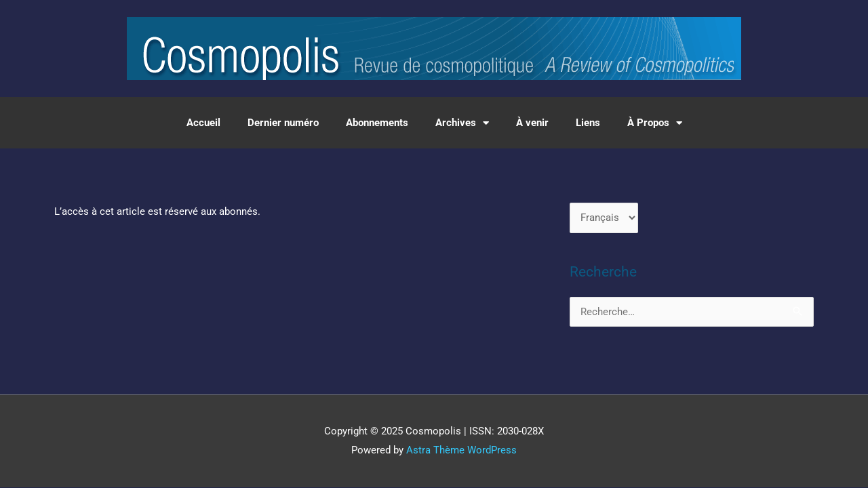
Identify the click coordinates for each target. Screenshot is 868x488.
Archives (462, 123)
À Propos (655, 123)
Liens (588, 123)
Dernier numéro (283, 123)
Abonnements (377, 123)
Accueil (203, 123)
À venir (532, 123)
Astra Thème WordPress (461, 450)
